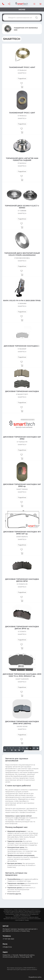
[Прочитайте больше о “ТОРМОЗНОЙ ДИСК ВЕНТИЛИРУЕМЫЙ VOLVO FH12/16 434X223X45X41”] (22, 275)
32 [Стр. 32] (15, 750)
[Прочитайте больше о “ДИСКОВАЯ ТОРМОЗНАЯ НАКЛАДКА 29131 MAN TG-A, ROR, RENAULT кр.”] (22, 696)
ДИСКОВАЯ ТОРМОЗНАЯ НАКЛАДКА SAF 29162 (22, 438)
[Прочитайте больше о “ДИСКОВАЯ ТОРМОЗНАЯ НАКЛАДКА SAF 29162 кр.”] (22, 506)
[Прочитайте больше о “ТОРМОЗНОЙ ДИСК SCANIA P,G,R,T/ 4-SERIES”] (22, 227)
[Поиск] (37, 18)
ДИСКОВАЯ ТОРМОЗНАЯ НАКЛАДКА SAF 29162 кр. (22, 485)
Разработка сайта (35, 977)
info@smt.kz (7, 947)
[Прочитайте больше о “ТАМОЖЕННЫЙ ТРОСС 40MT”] (22, 87)
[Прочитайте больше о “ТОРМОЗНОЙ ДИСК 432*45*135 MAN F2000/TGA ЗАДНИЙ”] (22, 180)
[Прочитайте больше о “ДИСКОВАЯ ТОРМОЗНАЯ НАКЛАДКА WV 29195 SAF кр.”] (22, 553)
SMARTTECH (22, 73)
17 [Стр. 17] (34, 748)
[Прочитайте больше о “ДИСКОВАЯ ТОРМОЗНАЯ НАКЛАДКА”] (22, 366)
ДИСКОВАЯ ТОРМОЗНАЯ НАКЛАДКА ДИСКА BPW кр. (22, 628)
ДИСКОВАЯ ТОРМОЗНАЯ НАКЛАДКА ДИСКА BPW (22, 580)
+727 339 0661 (19, 820)
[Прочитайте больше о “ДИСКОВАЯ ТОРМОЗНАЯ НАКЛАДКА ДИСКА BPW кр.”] (22, 648)
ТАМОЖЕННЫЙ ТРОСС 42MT (22, 113)
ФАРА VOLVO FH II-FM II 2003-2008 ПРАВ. (22, 301)
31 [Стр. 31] (12, 750)
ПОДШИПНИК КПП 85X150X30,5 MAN (26, 29)
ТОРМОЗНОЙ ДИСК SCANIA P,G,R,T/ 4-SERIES (22, 207)
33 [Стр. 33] (19, 750)
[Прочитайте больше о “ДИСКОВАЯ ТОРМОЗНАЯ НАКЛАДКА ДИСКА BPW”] (22, 601)
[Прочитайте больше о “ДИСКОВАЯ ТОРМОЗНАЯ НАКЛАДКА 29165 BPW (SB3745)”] (22, 743)
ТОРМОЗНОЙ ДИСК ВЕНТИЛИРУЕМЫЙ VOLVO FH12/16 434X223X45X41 (22, 254)
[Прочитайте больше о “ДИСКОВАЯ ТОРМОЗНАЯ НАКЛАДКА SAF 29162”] (22, 458)
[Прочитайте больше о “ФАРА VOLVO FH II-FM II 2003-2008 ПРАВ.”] (22, 320)
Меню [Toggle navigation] (22, 10)
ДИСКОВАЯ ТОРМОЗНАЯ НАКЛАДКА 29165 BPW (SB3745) (22, 723)
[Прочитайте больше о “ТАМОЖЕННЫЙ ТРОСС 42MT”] (22, 132)
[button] (22, 83)
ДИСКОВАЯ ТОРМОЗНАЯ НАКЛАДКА (21, 346)
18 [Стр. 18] (37, 748)
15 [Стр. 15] (27, 748)
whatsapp (21, 818)
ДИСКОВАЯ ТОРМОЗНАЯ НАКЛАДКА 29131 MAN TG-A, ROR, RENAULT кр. (22, 675)
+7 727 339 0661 (8, 939)
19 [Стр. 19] (5, 750)
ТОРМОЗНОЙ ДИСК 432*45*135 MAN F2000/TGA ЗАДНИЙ (22, 159)
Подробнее (22, 78)
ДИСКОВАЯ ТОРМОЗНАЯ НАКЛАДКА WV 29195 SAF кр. (22, 533)
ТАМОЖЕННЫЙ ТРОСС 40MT (22, 67)
